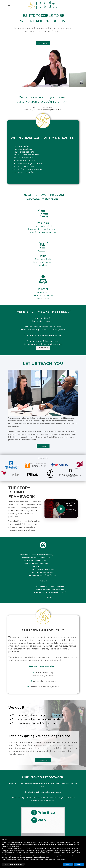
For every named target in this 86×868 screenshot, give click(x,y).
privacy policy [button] (51, 843)
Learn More (43, 760)
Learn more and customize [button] (13, 864)
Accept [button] (79, 864)
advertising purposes (8, 852)
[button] (83, 839)
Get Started (43, 43)
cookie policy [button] (15, 846)
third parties (35, 848)
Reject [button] (68, 864)
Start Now (43, 348)
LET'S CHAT (43, 446)
